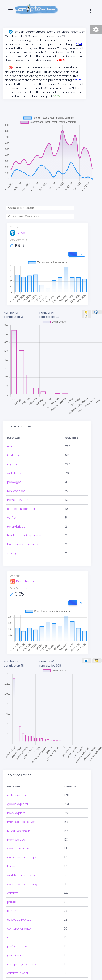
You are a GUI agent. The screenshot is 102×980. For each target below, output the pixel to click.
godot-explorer (18, 804)
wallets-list (14, 473)
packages (14, 482)
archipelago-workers (22, 964)
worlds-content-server (23, 875)
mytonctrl (14, 464)
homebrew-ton (18, 500)
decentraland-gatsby (22, 884)
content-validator (19, 929)
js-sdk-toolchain (19, 831)
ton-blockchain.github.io (24, 535)
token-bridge (16, 527)
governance (16, 955)
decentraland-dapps (22, 857)
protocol (13, 902)
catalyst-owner (18, 973)
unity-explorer (17, 795)
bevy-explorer (17, 813)
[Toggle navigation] (10, 11)
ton (9, 446)
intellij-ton (14, 455)
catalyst (13, 893)
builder (12, 866)
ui (8, 937)
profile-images (17, 946)
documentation (18, 849)
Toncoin (18, 233)
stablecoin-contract (21, 509)
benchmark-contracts (23, 544)
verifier (12, 518)
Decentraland (22, 581)
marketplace (16, 840)
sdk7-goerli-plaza (19, 920)
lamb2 (12, 911)
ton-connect (16, 491)
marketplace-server (21, 822)
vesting (12, 553)
